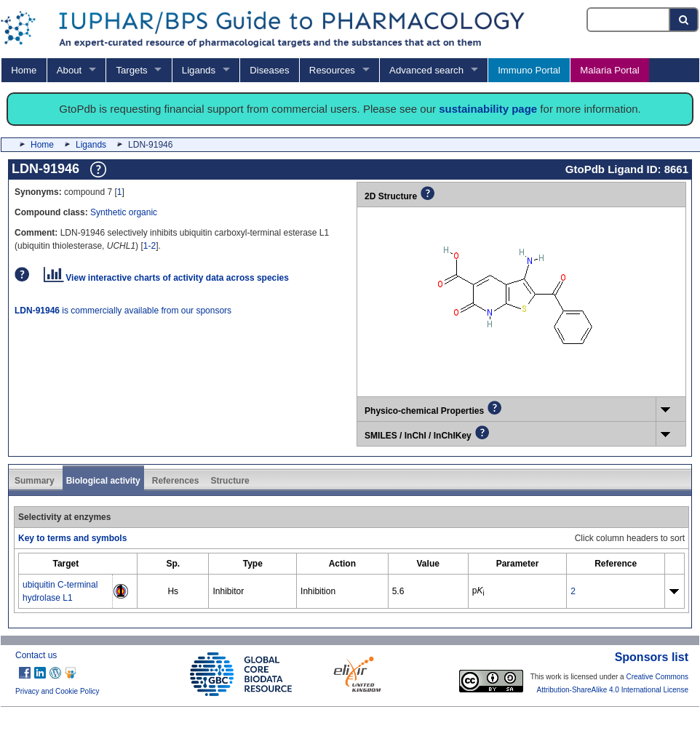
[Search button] (684, 20)
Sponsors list (652, 657)
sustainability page (488, 109)
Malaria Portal (609, 70)
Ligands (199, 70)
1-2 (150, 246)
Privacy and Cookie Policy (57, 691)
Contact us (36, 655)
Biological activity (103, 481)
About (69, 70)
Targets (131, 70)
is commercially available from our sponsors (123, 311)
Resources (332, 70)
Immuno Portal (529, 70)
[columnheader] (66, 564)
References (176, 481)
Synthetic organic (124, 212)
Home (24, 70)
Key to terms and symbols (72, 538)
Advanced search (426, 70)
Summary (35, 481)
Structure (230, 481)
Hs (173, 591)
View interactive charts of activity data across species (166, 278)
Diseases (269, 70)
